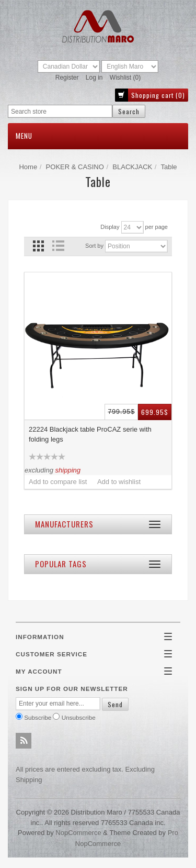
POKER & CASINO (75, 167)
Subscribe (38, 717)
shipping (68, 470)
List (58, 246)
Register (67, 78)
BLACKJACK (132, 167)
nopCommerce (78, 833)
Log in (94, 78)
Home (28, 167)
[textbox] (60, 111)
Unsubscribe (79, 717)
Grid (38, 246)
